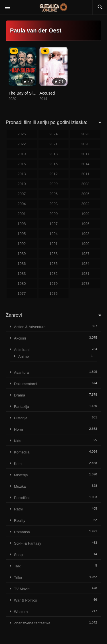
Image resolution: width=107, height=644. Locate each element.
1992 (22, 244)
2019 (22, 154)
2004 (22, 204)
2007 (22, 194)
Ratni (18, 509)
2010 (22, 184)
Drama (20, 395)
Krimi (18, 464)
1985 (53, 264)
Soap (18, 555)
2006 (53, 194)
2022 (22, 144)
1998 (22, 224)
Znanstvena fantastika (32, 623)
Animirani (22, 350)
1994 (53, 234)
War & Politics (25, 600)
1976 (53, 294)
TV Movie (22, 589)
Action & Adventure (30, 327)
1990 (85, 244)
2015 (53, 164)
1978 (85, 284)
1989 (22, 254)
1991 (53, 244)
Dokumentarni (26, 384)
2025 (22, 134)
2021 (53, 144)
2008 (85, 184)
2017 (85, 154)
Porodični (22, 498)
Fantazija (22, 407)
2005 (85, 194)
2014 (85, 164)
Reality (20, 521)
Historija (21, 418)
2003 (53, 204)
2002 (85, 204)
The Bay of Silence (25, 93)
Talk (17, 566)
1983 (22, 274)
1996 (85, 224)
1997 (53, 224)
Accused (47, 93)
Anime (24, 356)
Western (21, 612)
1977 (22, 294)
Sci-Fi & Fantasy (28, 543)
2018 (53, 154)
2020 (85, 144)
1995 (22, 234)
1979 (53, 284)
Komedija (22, 452)
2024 (53, 134)
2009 (53, 184)
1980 (22, 284)
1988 (53, 254)
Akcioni (20, 338)
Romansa (22, 532)
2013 (22, 174)
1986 (22, 264)
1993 (85, 234)
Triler (18, 577)
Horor (19, 429)
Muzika (20, 486)
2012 (53, 174)
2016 (22, 164)
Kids (18, 441)
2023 (85, 134)
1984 (85, 264)
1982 (53, 274)
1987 (85, 254)
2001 (22, 214)
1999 (85, 214)
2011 (85, 174)
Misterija (21, 475)
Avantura (21, 372)
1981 (85, 274)
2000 (53, 214)
